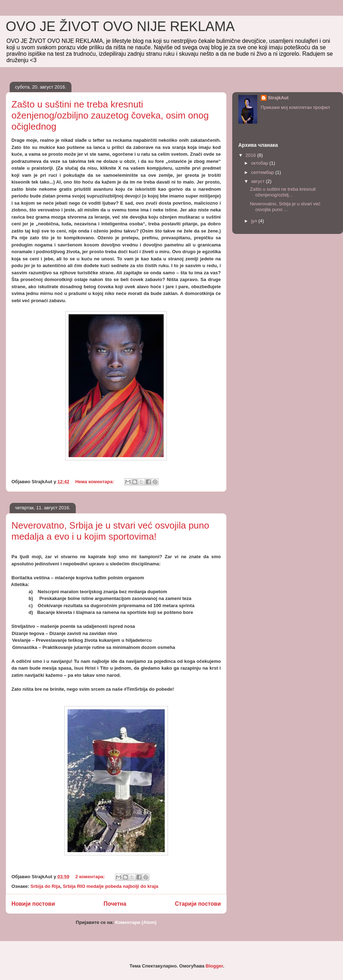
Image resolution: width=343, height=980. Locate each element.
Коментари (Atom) (136, 922)
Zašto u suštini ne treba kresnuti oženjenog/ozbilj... (283, 192)
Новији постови (33, 904)
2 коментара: (91, 877)
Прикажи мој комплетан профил (295, 107)
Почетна (115, 904)
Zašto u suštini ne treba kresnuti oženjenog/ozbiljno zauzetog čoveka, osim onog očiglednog (110, 115)
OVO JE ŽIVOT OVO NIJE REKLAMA (120, 26)
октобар (260, 163)
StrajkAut (278, 98)
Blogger (214, 966)
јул (255, 221)
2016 (251, 155)
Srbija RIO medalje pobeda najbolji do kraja (111, 886)
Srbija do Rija (45, 886)
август (259, 181)
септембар (263, 172)
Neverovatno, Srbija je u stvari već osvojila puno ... (285, 207)
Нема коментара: (95, 482)
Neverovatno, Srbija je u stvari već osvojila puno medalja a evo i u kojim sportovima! (110, 531)
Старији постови (198, 904)
